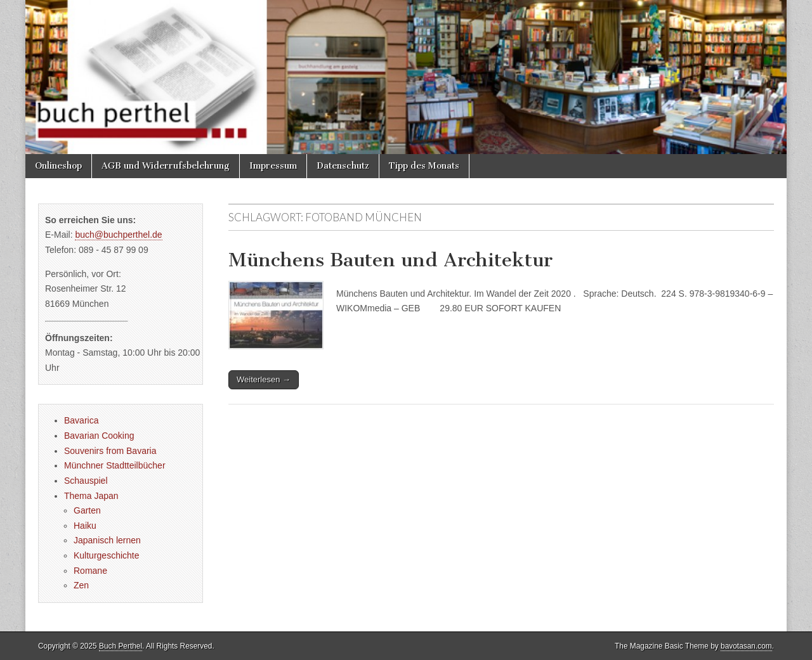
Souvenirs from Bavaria (110, 451)
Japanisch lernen (107, 540)
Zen (81, 585)
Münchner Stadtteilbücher (115, 465)
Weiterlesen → (264, 379)
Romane (90, 571)
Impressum (273, 166)
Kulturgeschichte (107, 555)
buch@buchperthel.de (118, 235)
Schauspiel (86, 481)
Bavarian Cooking (99, 436)
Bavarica (81, 420)
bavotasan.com (746, 646)
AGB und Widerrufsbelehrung (166, 166)
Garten (87, 510)
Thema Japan (91, 496)
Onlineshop (58, 166)
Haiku (85, 526)
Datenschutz (343, 166)
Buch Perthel (121, 646)
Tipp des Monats (424, 166)
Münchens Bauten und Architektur (390, 260)
